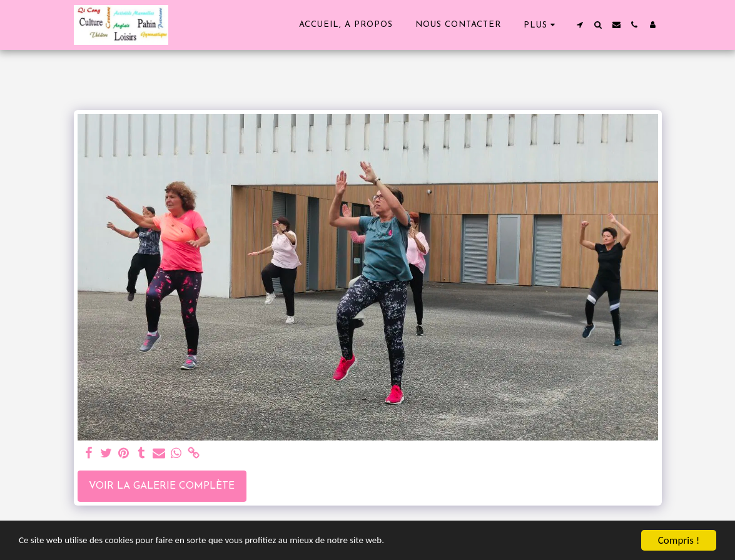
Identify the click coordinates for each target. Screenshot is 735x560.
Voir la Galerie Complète (162, 486)
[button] (580, 25)
